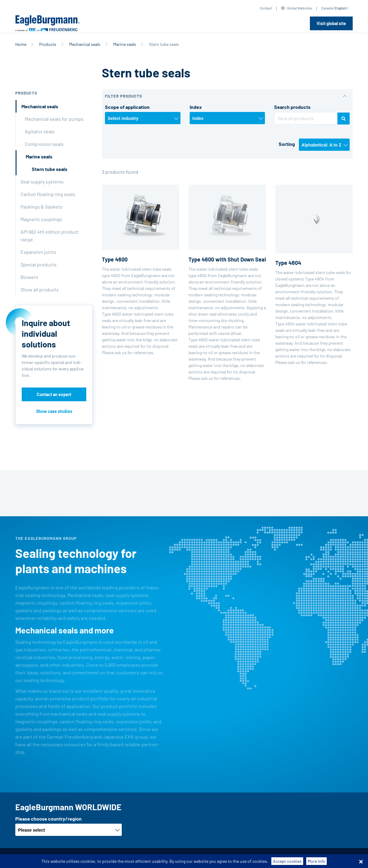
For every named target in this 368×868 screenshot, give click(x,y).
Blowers (29, 277)
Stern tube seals (50, 169)
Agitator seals (40, 131)
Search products (292, 107)
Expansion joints (38, 252)
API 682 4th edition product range (50, 236)
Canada (327, 8)
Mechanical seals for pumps (54, 119)
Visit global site (331, 23)
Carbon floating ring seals (48, 194)
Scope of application (127, 107)
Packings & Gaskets (41, 207)
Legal (210, 858)
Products (48, 44)
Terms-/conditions (84, 858)
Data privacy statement (177, 858)
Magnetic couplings (41, 219)
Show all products (40, 289)
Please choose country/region (48, 819)
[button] (227, 96)
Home (21, 44)
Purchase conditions (129, 858)
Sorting (287, 144)
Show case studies (54, 411)
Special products (39, 264)
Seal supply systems (42, 182)
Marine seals (125, 44)
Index (196, 107)
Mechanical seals (85, 44)
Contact (266, 8)
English (341, 8)
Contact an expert (54, 394)
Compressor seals (44, 144)
